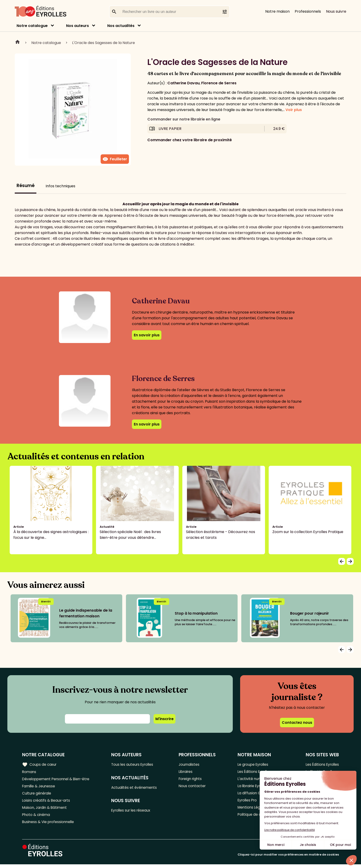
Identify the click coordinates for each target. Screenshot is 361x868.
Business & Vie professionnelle (49, 825)
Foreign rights (192, 780)
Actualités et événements (136, 788)
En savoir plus (147, 335)
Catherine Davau (183, 83)
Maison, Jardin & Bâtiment (46, 810)
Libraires (187, 772)
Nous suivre (336, 11)
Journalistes (191, 764)
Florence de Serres (219, 83)
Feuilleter (115, 159)
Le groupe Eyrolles (253, 764)
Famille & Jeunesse (39, 787)
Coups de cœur (40, 764)
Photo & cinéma (37, 818)
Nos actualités (121, 26)
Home (17, 43)
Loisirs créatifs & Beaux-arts (47, 802)
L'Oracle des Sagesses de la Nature (103, 43)
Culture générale (37, 795)
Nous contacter (194, 787)
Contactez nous (297, 723)
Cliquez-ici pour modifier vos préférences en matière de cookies (288, 858)
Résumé (26, 186)
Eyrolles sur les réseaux (134, 811)
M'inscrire (164, 719)
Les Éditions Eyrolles (321, 764)
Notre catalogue (32, 26)
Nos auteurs (77, 26)
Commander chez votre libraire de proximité (190, 140)
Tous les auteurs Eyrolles (135, 764)
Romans (29, 772)
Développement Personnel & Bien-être (58, 780)
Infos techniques (60, 186)
